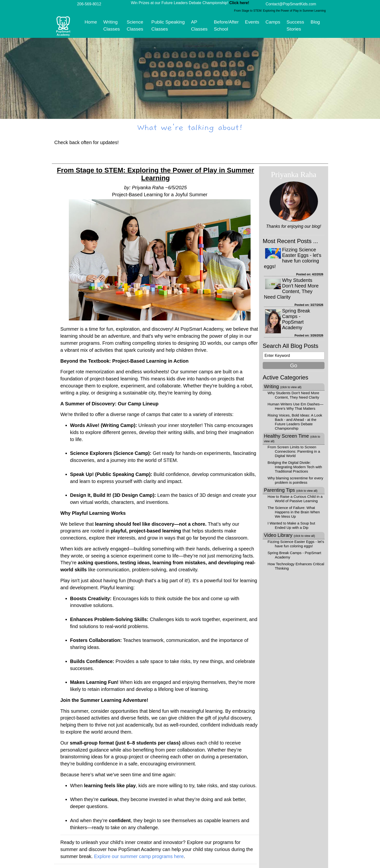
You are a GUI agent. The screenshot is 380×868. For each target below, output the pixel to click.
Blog (315, 22)
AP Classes (199, 25)
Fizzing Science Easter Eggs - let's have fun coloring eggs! (293, 258)
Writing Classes (111, 25)
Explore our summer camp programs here (139, 856)
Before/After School (226, 25)
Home (91, 22)
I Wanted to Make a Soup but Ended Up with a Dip (291, 525)
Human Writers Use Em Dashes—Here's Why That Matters (295, 406)
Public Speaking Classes (168, 25)
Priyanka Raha (294, 174)
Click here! (239, 3)
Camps (273, 22)
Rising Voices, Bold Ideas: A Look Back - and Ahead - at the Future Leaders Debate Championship (295, 422)
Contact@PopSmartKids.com (291, 4)
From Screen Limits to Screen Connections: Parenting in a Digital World (294, 451)
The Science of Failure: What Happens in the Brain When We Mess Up (294, 512)
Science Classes (135, 25)
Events (252, 22)
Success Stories (295, 25)
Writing (283, 386)
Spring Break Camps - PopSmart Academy (296, 319)
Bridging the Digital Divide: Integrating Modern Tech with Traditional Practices (295, 467)
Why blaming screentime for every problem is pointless (295, 480)
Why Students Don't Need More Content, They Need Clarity (291, 289)
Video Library (289, 535)
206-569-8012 (89, 4)
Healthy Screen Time (292, 438)
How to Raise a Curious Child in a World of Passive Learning (295, 499)
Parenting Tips (291, 490)
